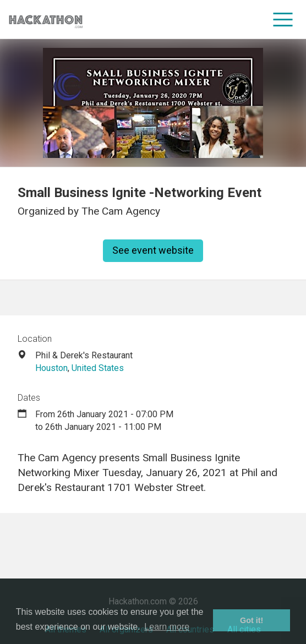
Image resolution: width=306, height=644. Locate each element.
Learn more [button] (167, 627)
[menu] (283, 19)
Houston (51, 368)
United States (98, 368)
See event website (153, 250)
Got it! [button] (252, 620)
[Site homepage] (46, 20)
